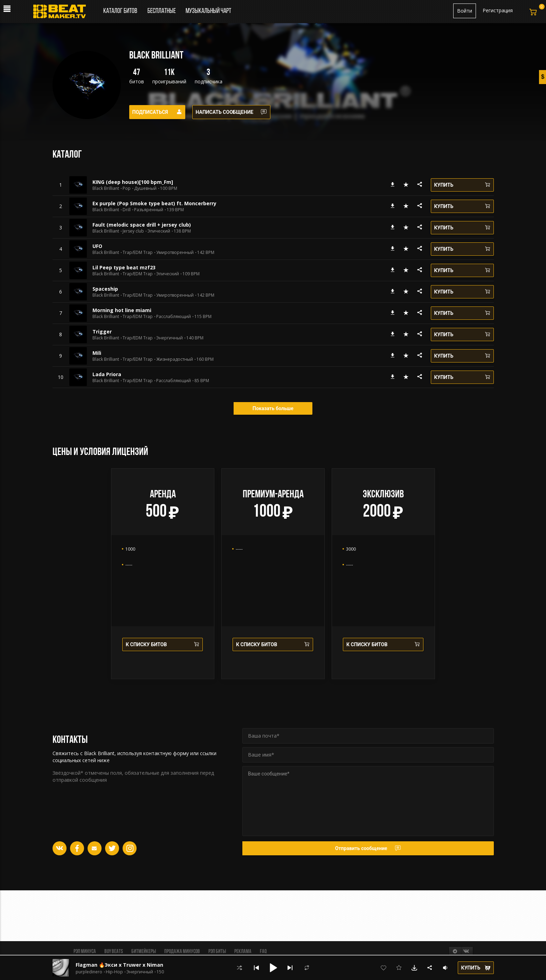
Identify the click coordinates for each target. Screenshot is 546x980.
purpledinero (89, 972)
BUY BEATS (114, 952)
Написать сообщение (231, 112)
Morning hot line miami (122, 310)
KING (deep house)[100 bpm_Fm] (133, 182)
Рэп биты (217, 952)
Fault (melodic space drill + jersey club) (142, 225)
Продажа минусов (182, 952)
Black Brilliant (106, 188)
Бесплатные (162, 11)
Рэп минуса (85, 952)
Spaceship (105, 289)
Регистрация (498, 10)
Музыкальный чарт (208, 11)
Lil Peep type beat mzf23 (124, 267)
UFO (97, 246)
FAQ (263, 952)
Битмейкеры (144, 952)
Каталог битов (120, 11)
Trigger (102, 332)
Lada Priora (107, 374)
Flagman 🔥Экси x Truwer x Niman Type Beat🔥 (136, 965)
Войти (465, 11)
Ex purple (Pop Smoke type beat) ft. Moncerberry (154, 203)
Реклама (243, 952)
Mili (97, 353)
